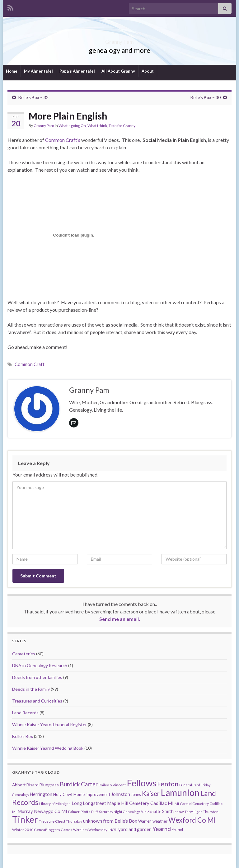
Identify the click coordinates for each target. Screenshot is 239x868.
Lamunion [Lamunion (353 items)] (180, 792)
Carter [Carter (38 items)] (89, 784)
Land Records (25, 713)
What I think (97, 126)
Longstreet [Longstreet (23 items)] (94, 803)
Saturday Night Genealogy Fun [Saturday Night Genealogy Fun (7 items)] (123, 812)
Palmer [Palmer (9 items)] (74, 812)
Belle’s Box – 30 (206, 97)
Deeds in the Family (31, 689)
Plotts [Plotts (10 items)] (85, 812)
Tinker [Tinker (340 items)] (25, 819)
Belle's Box (23, 736)
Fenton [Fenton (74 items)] (168, 784)
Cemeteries (24, 654)
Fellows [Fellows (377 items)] (141, 783)
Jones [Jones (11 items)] (136, 795)
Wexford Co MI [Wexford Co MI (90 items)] (192, 820)
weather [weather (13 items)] (160, 821)
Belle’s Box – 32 (33, 97)
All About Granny (118, 71)
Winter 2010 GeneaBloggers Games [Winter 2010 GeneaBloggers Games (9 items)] (42, 830)
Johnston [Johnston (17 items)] (121, 794)
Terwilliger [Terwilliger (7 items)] (193, 812)
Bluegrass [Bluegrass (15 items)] (49, 785)
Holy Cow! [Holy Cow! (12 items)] (63, 794)
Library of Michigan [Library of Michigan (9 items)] (55, 804)
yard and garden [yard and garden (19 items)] (135, 829)
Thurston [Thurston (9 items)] (211, 812)
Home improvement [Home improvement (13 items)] (92, 794)
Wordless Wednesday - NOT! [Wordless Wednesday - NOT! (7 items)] (95, 830)
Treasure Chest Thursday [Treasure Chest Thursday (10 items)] (61, 821)
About (148, 71)
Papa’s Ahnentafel (77, 71)
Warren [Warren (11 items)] (145, 821)
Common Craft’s (62, 140)
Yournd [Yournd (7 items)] (177, 830)
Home (12, 71)
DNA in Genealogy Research (40, 665)
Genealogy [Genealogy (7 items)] (21, 795)
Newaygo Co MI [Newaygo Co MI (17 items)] (51, 811)
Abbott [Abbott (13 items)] (19, 785)
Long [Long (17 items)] (77, 803)
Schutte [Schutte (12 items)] (154, 811)
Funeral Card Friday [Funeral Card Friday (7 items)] (195, 785)
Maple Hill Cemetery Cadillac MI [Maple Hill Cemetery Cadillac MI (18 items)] (140, 803)
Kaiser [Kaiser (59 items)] (151, 793)
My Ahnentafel (38, 71)
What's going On (72, 126)
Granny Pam (120, 40)
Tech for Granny (122, 126)
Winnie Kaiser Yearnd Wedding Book (48, 748)
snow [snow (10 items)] (179, 812)
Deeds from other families (37, 677)
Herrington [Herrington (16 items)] (41, 794)
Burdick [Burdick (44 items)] (70, 784)
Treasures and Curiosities (37, 701)
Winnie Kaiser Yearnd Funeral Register (49, 724)
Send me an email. (120, 619)
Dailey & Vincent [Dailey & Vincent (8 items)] (112, 785)
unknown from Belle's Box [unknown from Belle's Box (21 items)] (110, 821)
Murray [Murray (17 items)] (25, 811)
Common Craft (30, 364)
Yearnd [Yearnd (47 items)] (162, 829)
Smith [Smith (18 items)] (168, 811)
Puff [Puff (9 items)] (95, 812)
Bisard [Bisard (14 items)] (33, 785)
